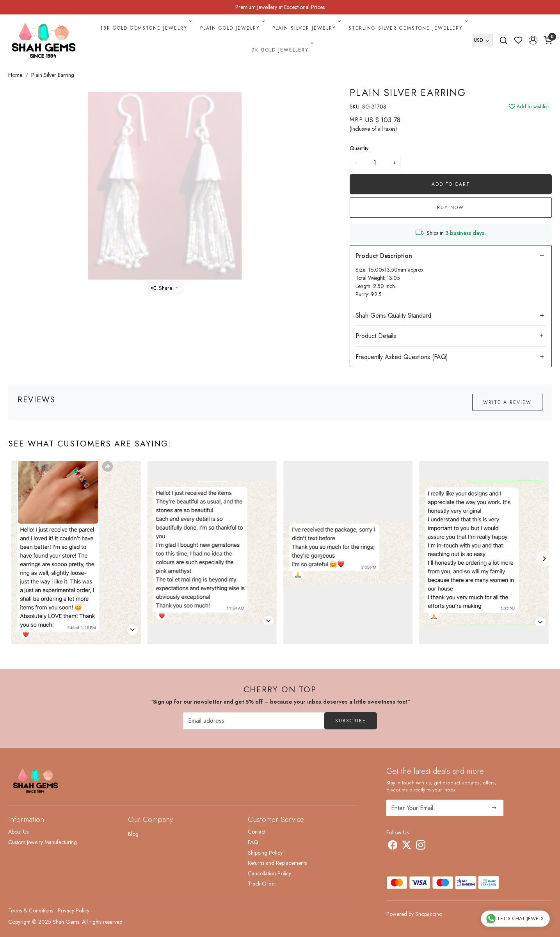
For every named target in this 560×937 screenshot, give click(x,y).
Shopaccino (429, 914)
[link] (503, 40)
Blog (133, 834)
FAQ (253, 842)
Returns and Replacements (277, 863)
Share (162, 288)
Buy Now (451, 208)
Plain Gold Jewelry (232, 28)
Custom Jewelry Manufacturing (43, 842)
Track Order (262, 884)
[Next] (544, 559)
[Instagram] (421, 846)
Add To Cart (451, 184)
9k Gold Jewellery (282, 50)
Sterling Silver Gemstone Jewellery (407, 28)
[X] (407, 846)
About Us (18, 832)
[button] (533, 40)
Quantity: (360, 148)
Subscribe (351, 721)
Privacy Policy (74, 910)
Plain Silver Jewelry (306, 28)
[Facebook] (393, 846)
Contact (257, 832)
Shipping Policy (265, 853)
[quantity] (375, 163)
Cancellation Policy (269, 873)
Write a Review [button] (507, 402)
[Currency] (483, 40)
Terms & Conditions (31, 910)
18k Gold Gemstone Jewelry (146, 28)
